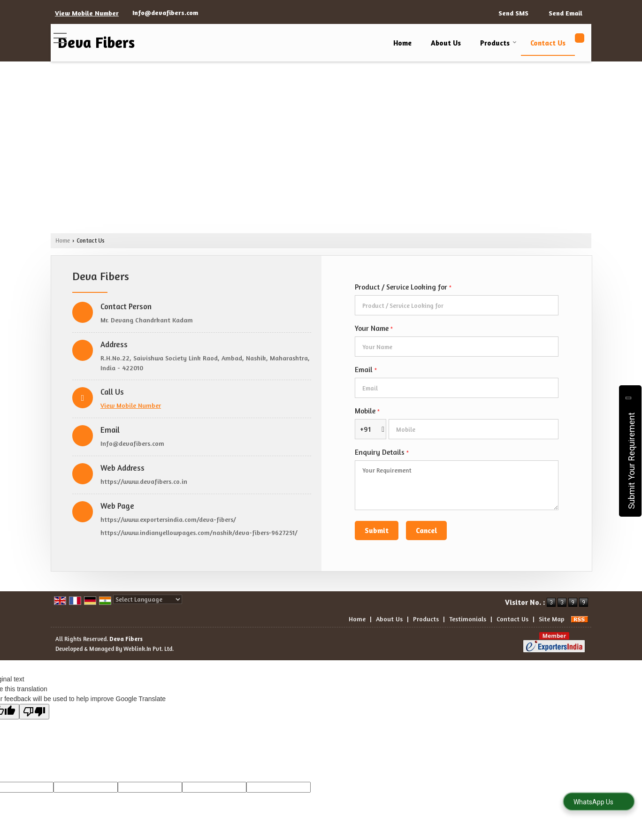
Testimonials (468, 619)
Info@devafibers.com (165, 12)
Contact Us (548, 43)
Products (498, 43)
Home (402, 43)
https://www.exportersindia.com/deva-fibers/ (168, 519)
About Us (446, 43)
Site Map (552, 619)
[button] (87, 13)
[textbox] (457, 305)
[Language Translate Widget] (148, 599)
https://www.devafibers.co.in (144, 481)
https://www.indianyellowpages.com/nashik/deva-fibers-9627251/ (199, 532)
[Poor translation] (34, 712)
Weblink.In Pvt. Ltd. (149, 649)
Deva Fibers (96, 43)
